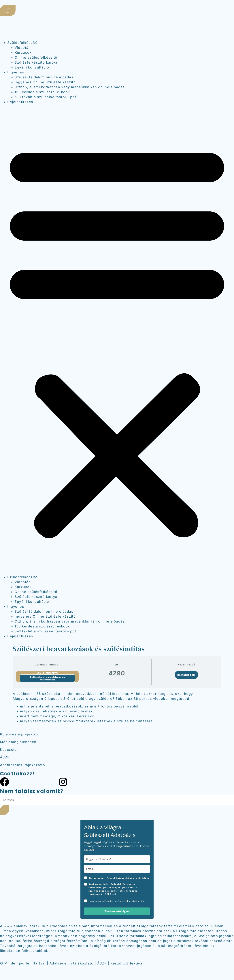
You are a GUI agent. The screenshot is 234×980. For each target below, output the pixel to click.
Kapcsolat (9, 750)
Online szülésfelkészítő (36, 57)
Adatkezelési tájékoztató (22, 765)
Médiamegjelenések (18, 742)
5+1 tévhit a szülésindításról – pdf (46, 97)
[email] (117, 869)
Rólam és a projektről (19, 734)
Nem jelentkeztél (47, 673)
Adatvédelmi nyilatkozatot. (131, 901)
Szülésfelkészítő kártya (36, 62)
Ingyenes (16, 72)
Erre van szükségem (117, 911)
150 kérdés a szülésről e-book (42, 92)
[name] (117, 859)
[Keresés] (5, 810)
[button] (117, 339)
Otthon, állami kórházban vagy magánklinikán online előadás (70, 87)
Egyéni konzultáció (32, 67)
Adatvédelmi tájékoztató (72, 963)
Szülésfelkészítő (22, 43)
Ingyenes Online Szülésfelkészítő (45, 82)
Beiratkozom (187, 675)
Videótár (22, 48)
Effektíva (134, 963)
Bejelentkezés (20, 102)
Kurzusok (23, 53)
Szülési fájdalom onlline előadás (44, 77)
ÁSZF (5, 757)
